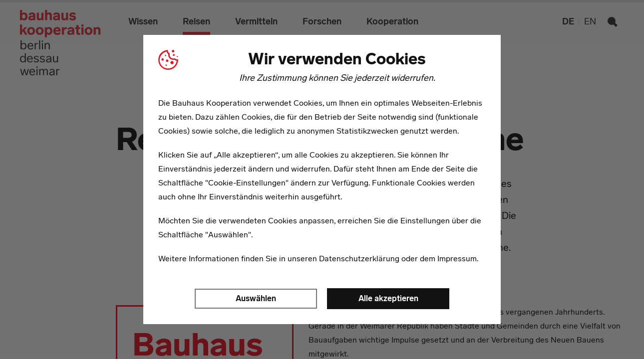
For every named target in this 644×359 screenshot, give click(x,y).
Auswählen (256, 298)
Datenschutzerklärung (359, 259)
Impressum (457, 259)
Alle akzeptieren (388, 298)
